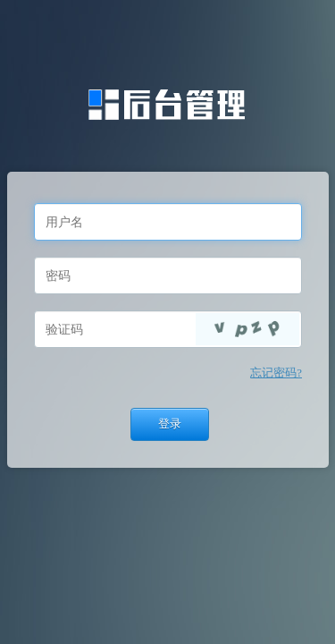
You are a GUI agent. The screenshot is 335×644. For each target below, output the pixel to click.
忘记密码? (276, 373)
